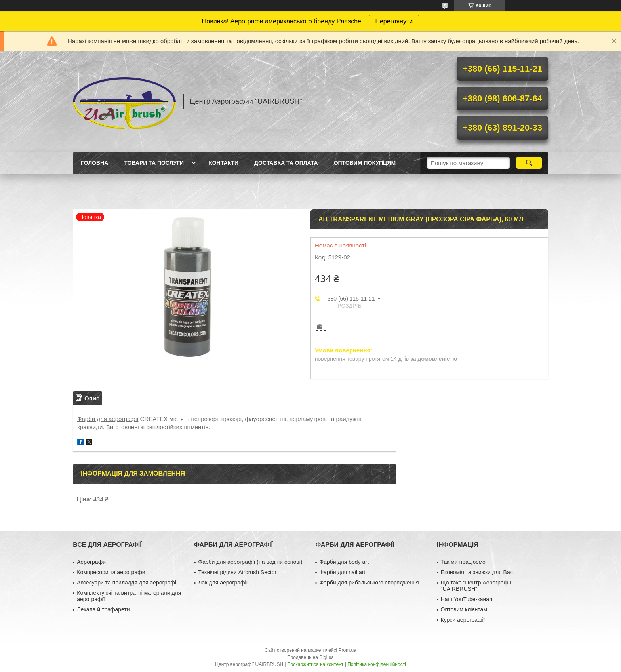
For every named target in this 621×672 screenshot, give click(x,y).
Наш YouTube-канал (467, 599)
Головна (94, 163)
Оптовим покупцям (365, 163)
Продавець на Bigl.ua (310, 657)
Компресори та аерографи (111, 572)
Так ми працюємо (463, 562)
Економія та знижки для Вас (477, 572)
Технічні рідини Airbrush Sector (237, 572)
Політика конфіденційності (377, 664)
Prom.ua (348, 650)
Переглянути (394, 21)
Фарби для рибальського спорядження (369, 583)
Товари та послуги (154, 163)
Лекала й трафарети (103, 609)
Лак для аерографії (223, 583)
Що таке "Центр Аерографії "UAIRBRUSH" (476, 586)
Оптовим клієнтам (464, 609)
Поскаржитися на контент (315, 664)
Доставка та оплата (286, 163)
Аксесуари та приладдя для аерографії (127, 583)
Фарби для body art (344, 562)
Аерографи (91, 562)
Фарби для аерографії (108, 419)
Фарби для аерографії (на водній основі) (250, 562)
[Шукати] (529, 163)
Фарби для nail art (342, 572)
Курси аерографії (463, 620)
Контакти (224, 163)
